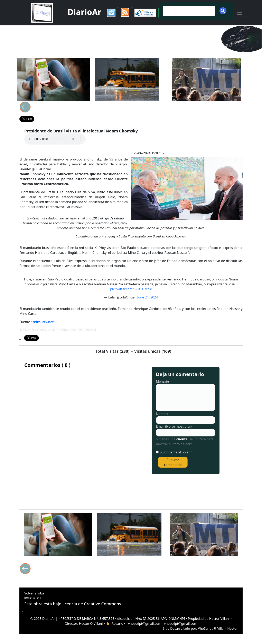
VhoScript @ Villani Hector (218, 628)
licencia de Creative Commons (92, 604)
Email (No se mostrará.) (174, 426)
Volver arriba (34, 593)
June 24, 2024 (148, 297)
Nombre (162, 414)
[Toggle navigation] (239, 13)
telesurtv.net (43, 322)
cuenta (182, 439)
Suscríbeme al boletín (176, 452)
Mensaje (162, 381)
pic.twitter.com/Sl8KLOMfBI (131, 289)
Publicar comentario (173, 462)
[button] (111, 13)
